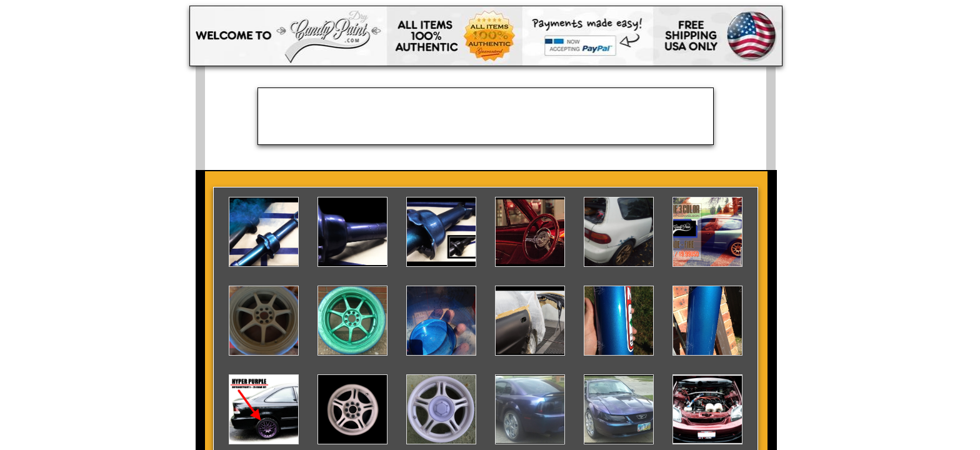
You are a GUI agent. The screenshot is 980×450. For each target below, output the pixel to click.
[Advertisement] (486, 116)
